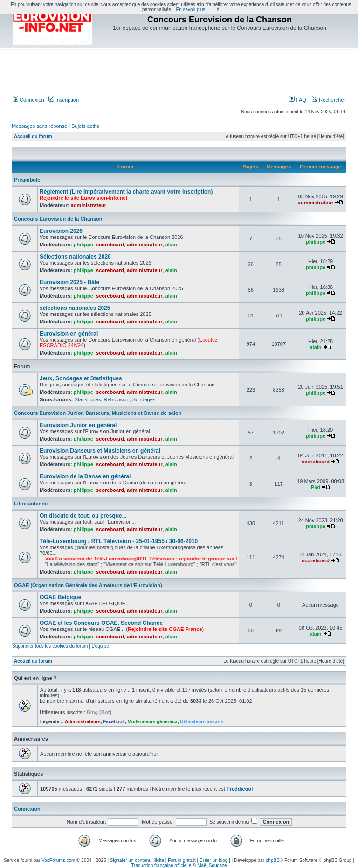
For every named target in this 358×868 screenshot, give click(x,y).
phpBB (273, 860)
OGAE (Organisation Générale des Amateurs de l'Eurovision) (88, 585)
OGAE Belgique (60, 597)
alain (171, 245)
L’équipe (100, 646)
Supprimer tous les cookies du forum (50, 646)
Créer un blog (214, 860)
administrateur (89, 205)
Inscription (64, 100)
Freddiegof (240, 789)
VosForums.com (58, 860)
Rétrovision (117, 399)
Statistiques (88, 399)
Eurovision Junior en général (78, 425)
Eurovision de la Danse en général (85, 476)
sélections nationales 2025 (75, 308)
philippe (83, 245)
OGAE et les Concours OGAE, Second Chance (101, 623)
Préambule (27, 180)
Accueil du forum (33, 136)
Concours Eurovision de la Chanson (58, 219)
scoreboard (110, 245)
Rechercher (329, 100)
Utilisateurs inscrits (202, 722)
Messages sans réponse (39, 126)
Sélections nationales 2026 (75, 257)
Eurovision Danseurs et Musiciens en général (100, 451)
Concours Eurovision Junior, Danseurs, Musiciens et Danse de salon (98, 413)
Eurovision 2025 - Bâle (69, 282)
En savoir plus (191, 10)
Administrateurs (83, 722)
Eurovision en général (69, 334)
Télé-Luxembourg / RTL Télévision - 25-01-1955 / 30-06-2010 (119, 541)
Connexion (28, 100)
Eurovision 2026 (61, 231)
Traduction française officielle (161, 865)
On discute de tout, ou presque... (83, 516)
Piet (316, 487)
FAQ (298, 100)
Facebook (114, 722)
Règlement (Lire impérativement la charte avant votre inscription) (126, 192)
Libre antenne (31, 504)
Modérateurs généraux (152, 722)
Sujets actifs (85, 126)
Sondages (144, 399)
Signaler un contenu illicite (137, 860)
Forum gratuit (182, 860)
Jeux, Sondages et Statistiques (81, 378)
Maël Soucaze (212, 865)
